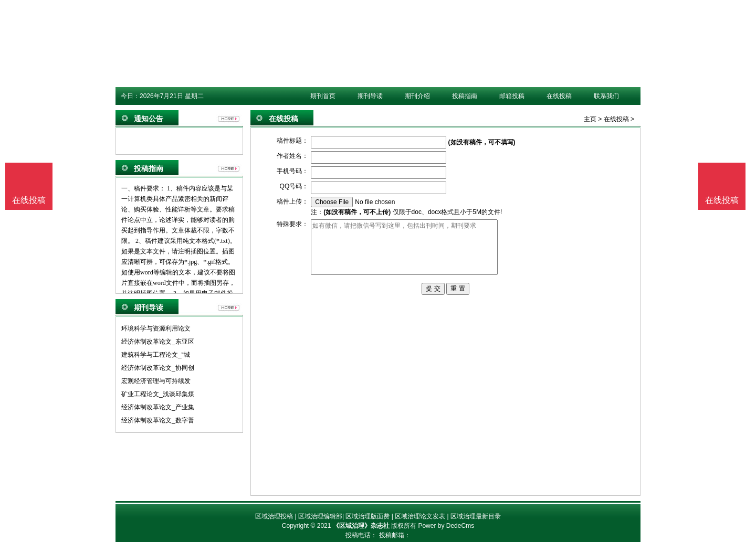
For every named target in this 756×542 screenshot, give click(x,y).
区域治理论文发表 (420, 516)
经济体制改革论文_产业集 (158, 407)
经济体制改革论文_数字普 (158, 420)
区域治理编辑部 (320, 516)
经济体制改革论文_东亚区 (158, 342)
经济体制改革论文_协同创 (158, 368)
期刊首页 (323, 96)
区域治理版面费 (367, 516)
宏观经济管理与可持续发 (156, 381)
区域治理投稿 (274, 516)
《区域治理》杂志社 (361, 526)
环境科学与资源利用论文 (156, 328)
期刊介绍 (417, 96)
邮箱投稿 (512, 96)
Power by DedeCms (446, 526)
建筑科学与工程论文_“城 (156, 355)
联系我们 (606, 96)
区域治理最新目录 (476, 516)
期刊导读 (370, 96)
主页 (590, 119)
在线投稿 (559, 96)
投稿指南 (465, 96)
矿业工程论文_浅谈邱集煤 (158, 394)
